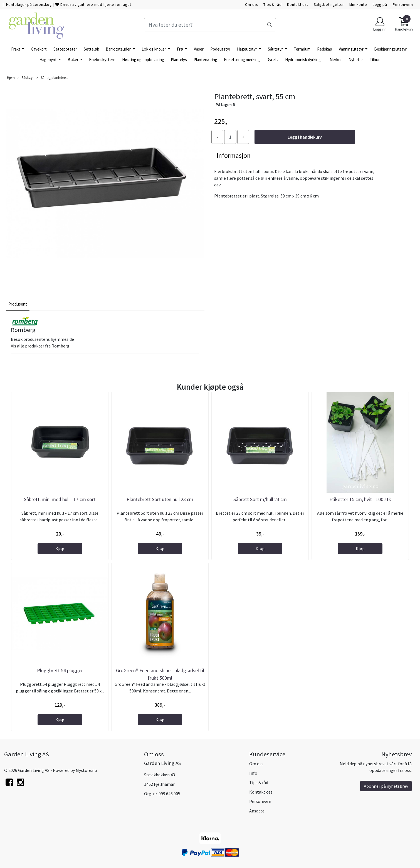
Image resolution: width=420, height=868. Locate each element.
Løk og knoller (154, 49)
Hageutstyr (247, 49)
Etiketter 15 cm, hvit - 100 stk (360, 499)
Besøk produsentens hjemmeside (42, 339)
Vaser (199, 49)
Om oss (251, 5)
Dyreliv (272, 60)
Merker (336, 60)
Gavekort (39, 49)
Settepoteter (65, 49)
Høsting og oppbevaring (143, 60)
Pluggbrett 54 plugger (60, 670)
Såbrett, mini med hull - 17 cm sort (60, 499)
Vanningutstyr (352, 49)
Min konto (358, 5)
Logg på (380, 5)
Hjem (11, 77)
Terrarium (302, 49)
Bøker (73, 60)
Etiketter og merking (242, 60)
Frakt (16, 49)
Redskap (325, 49)
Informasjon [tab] (234, 155)
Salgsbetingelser (329, 5)
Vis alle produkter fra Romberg (40, 346)
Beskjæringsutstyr (390, 49)
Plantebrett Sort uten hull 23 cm (160, 499)
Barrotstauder (119, 49)
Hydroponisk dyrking (303, 60)
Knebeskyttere (102, 60)
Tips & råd (273, 5)
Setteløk (91, 49)
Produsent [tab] (18, 304)
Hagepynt (49, 60)
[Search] (210, 25)
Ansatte (257, 811)
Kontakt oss (297, 5)
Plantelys (179, 60)
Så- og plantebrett (52, 78)
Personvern (403, 5)
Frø (180, 49)
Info (253, 773)
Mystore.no (86, 770)
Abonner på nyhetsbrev (386, 786)
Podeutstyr (220, 49)
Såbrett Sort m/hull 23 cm (260, 499)
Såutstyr (276, 49)
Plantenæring (205, 60)
